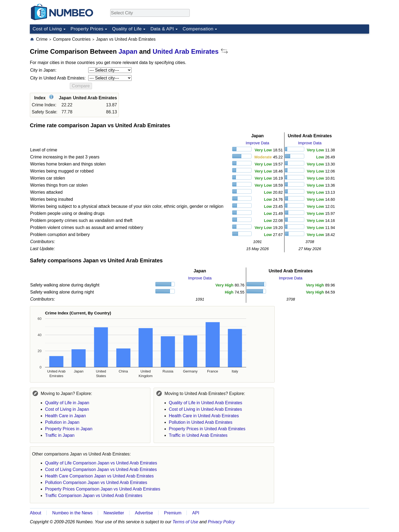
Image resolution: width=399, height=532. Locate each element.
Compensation (198, 29)
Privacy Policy (221, 522)
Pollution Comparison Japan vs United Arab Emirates (96, 482)
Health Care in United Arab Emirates (204, 416)
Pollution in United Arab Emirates (201, 422)
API (196, 513)
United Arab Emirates (186, 51)
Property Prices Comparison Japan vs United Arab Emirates (103, 489)
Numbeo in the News (72, 513)
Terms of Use (186, 522)
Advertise (144, 513)
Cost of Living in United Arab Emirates (205, 409)
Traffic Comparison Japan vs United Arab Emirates (94, 496)
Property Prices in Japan (69, 429)
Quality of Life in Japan (67, 403)
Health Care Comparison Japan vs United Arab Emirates (99, 476)
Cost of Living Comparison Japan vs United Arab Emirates (101, 469)
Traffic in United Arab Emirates (198, 435)
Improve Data (257, 143)
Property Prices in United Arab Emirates (207, 429)
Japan (128, 51)
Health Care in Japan (65, 416)
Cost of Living (47, 29)
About (36, 513)
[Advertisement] (328, 70)
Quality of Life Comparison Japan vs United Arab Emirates (101, 463)
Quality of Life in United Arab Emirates (205, 403)
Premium (173, 513)
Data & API (162, 29)
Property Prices (87, 29)
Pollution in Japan (62, 422)
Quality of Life (127, 29)
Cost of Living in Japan (67, 409)
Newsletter (114, 513)
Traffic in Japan (60, 435)
